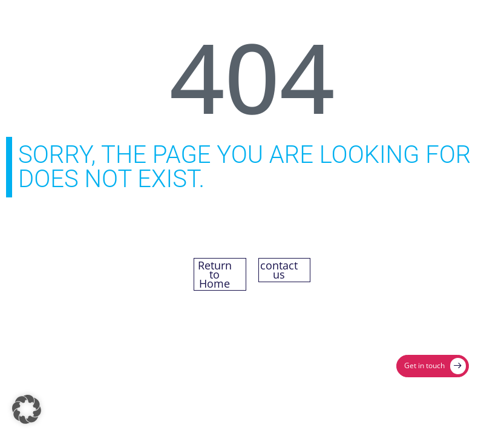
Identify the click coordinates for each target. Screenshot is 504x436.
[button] (27, 409)
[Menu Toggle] (456, 19)
